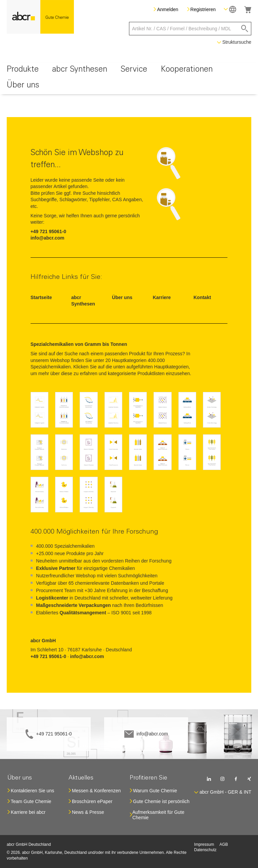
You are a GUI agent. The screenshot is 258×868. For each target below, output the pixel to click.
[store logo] (40, 17)
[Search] (245, 29)
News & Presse (88, 812)
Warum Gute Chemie (155, 791)
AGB (224, 844)
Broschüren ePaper (92, 801)
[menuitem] (23, 70)
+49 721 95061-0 (54, 734)
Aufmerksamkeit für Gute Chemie (158, 815)
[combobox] (190, 29)
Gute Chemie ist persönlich (161, 801)
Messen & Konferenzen (96, 791)
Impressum (204, 844)
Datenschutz (205, 850)
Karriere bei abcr (28, 812)
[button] (230, 9)
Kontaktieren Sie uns (32, 791)
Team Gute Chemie (31, 801)
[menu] (129, 78)
